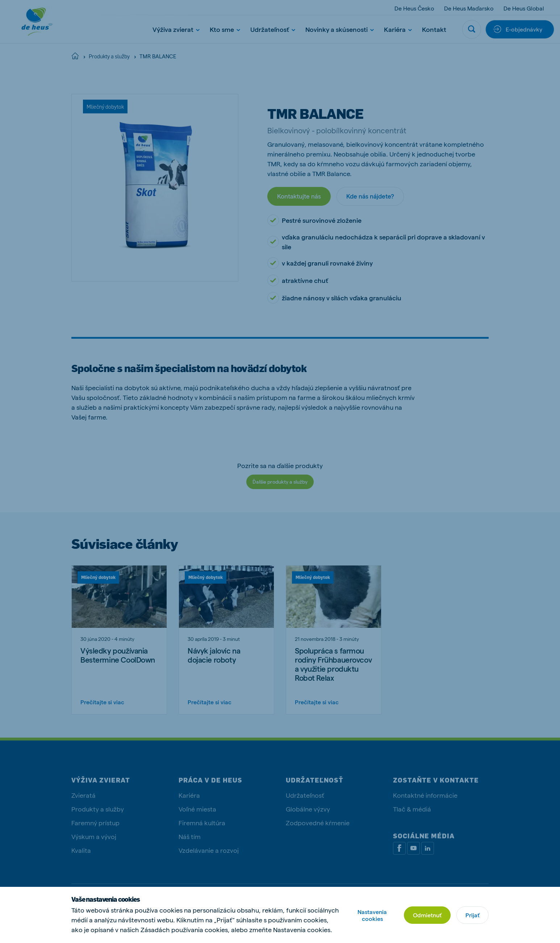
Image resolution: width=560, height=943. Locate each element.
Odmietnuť (427, 915)
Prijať (473, 915)
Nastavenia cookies (372, 915)
